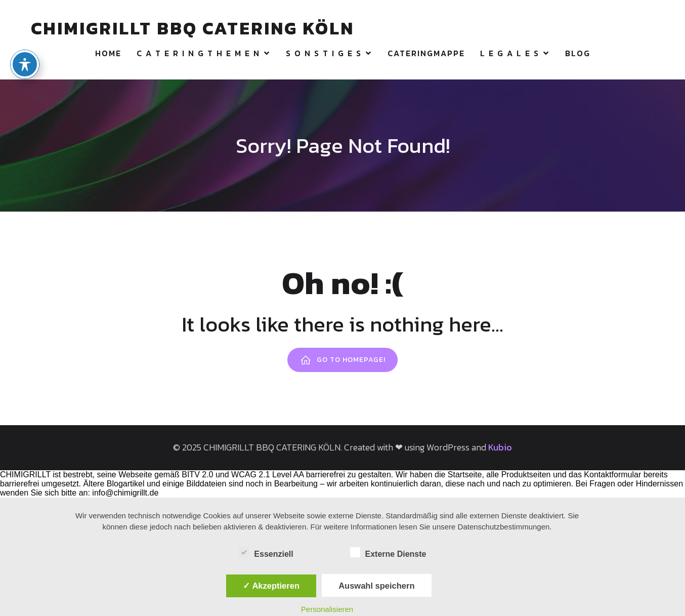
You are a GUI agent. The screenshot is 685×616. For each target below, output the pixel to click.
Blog (578, 53)
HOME (108, 53)
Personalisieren (327, 609)
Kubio (500, 447)
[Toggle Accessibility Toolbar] (25, 48)
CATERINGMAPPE (426, 53)
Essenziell (266, 553)
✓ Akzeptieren (271, 586)
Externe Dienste (388, 553)
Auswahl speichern (376, 586)
